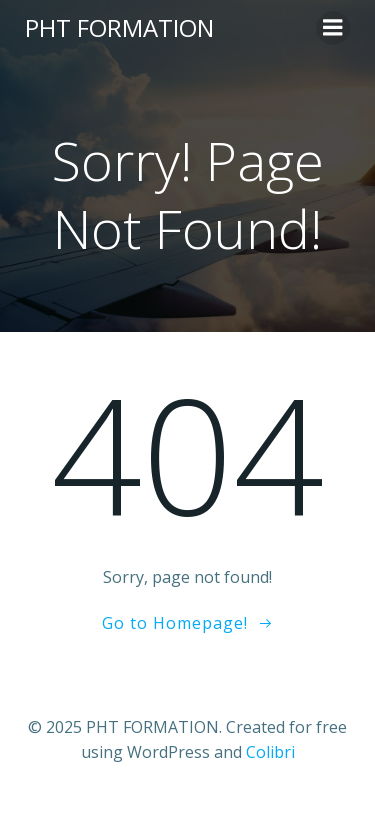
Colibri (270, 752)
